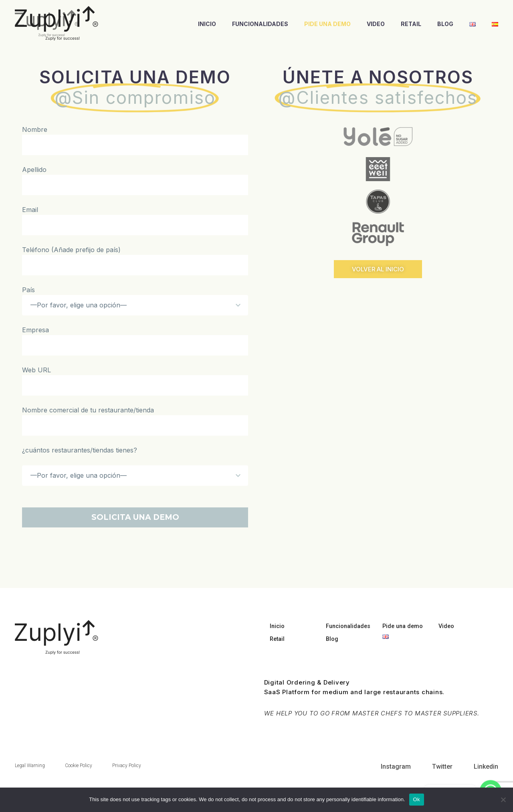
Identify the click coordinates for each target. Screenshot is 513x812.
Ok (417, 799)
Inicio (207, 24)
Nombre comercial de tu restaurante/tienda (88, 410)
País (28, 290)
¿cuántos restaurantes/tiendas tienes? (80, 450)
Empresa (35, 330)
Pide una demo (327, 24)
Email (30, 210)
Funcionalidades (260, 24)
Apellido (34, 170)
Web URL (36, 370)
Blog (445, 24)
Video (376, 24)
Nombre (35, 129)
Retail (411, 24)
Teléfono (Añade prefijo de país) (71, 250)
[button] (378, 269)
